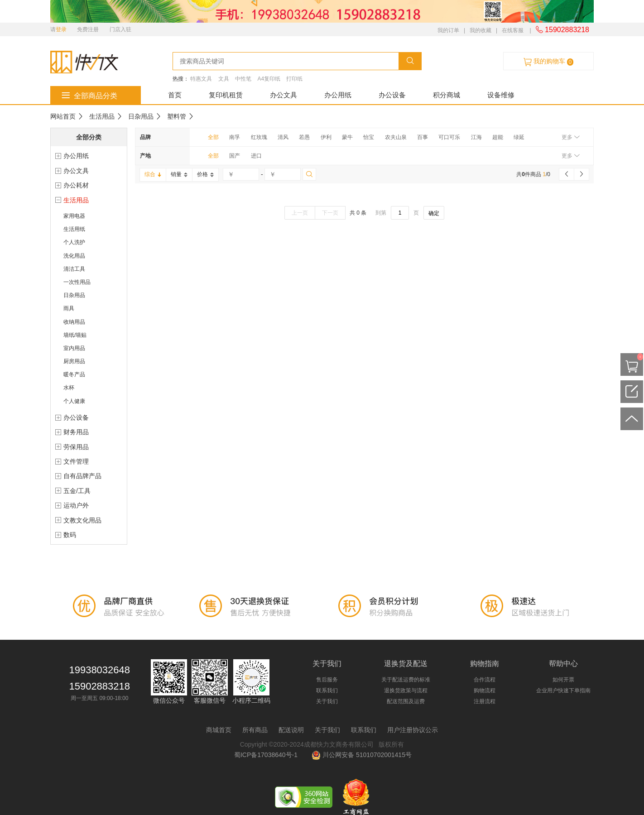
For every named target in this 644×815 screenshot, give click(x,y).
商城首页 (219, 730)
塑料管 (177, 116)
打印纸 (294, 79)
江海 (476, 137)
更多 (570, 137)
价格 (205, 174)
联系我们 (327, 690)
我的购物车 (548, 62)
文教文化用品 (82, 520)
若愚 (304, 137)
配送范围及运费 (406, 701)
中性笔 (243, 79)
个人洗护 (74, 242)
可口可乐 (449, 137)
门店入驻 (120, 29)
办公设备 (392, 95)
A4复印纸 (269, 79)
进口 (256, 156)
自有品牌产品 (82, 476)
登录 (61, 29)
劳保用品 (76, 447)
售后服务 (327, 680)
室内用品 (74, 348)
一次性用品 (77, 282)
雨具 (69, 308)
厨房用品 (74, 361)
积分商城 (447, 95)
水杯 (69, 388)
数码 (70, 535)
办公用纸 (338, 95)
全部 (213, 137)
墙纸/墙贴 (75, 335)
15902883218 (562, 30)
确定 (434, 213)
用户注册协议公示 (413, 730)
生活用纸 (74, 229)
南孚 (235, 137)
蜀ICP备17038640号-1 (268, 755)
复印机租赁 (226, 95)
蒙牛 (347, 137)
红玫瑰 (259, 137)
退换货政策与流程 (406, 690)
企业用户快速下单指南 (563, 690)
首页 (175, 95)
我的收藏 (481, 30)
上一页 (300, 213)
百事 (423, 137)
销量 (179, 174)
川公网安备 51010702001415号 (362, 755)
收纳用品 (74, 322)
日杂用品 (141, 116)
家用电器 (74, 216)
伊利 (326, 137)
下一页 (330, 213)
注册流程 (485, 701)
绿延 (519, 137)
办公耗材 (76, 185)
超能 (498, 137)
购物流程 (485, 690)
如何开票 (563, 680)
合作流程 (485, 680)
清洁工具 (74, 269)
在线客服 (513, 30)
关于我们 (327, 701)
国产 (235, 156)
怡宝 (369, 137)
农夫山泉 (396, 137)
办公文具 (284, 95)
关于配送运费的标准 (406, 680)
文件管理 (76, 461)
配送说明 (291, 730)
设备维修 (501, 95)
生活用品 (102, 116)
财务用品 (76, 432)
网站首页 (63, 116)
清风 (283, 137)
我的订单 (448, 30)
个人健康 (74, 401)
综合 (153, 174)
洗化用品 (74, 256)
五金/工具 (77, 491)
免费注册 (88, 29)
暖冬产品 (74, 374)
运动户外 (76, 505)
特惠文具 (201, 79)
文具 (224, 79)
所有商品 (255, 730)
